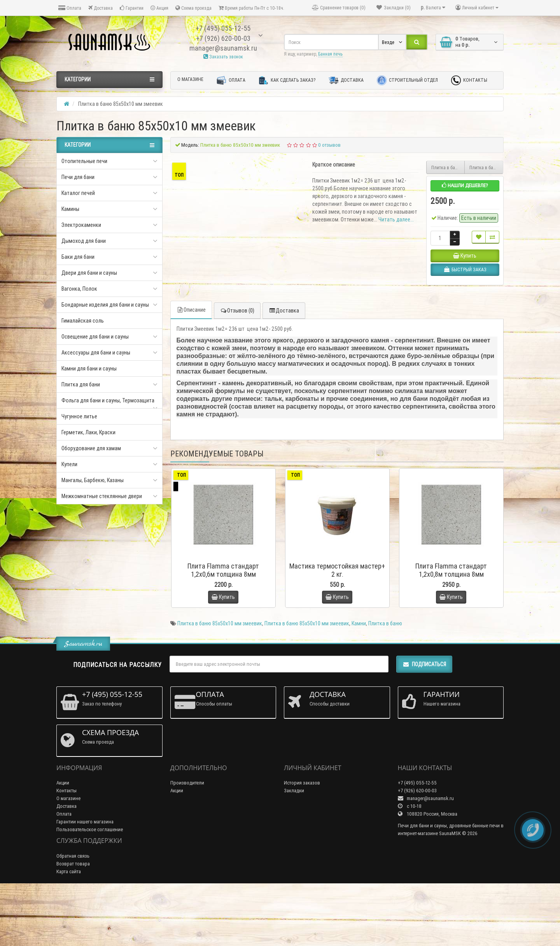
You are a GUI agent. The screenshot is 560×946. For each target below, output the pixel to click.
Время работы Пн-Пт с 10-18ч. (251, 8)
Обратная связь (73, 913)
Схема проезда (193, 8)
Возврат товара (73, 921)
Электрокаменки (81, 225)
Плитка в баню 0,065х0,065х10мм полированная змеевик (486, 168)
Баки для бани (78, 257)
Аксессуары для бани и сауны (96, 353)
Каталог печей (78, 193)
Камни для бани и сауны (89, 369)
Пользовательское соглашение (90, 886)
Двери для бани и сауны (89, 273)
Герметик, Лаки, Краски (88, 432)
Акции (63, 840)
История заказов (302, 840)
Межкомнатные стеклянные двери (102, 496)
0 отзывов (329, 145)
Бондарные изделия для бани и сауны (105, 305)
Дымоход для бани (84, 241)
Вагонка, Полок (79, 289)
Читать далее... (396, 219)
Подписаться (424, 721)
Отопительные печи (84, 161)
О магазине (190, 79)
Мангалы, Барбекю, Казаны (93, 480)
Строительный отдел (407, 80)
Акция (159, 8)
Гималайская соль (83, 321)
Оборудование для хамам (91, 448)
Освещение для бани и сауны (95, 337)
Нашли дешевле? (465, 185)
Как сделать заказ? (287, 80)
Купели (69, 464)
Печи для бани (78, 177)
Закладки (294, 847)
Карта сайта (69, 928)
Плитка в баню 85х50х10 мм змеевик (220, 680)
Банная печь (330, 54)
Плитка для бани (81, 384)
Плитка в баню (385, 680)
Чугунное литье (79, 416)
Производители (187, 840)
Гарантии (132, 8)
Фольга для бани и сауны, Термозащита (108, 400)
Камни (359, 680)
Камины (70, 209)
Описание (191, 367)
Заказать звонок (223, 57)
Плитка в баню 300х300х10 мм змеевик (448, 168)
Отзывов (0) (237, 368)
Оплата (70, 8)
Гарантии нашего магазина (85, 878)
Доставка (101, 8)
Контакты (469, 80)
